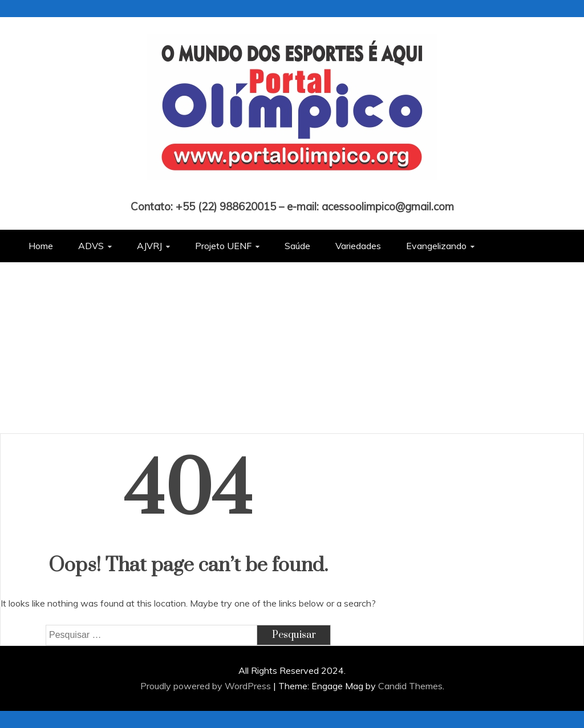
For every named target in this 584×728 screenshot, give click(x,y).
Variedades (358, 246)
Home (41, 246)
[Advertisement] (292, 348)
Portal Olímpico (292, 190)
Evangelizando (436, 246)
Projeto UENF (223, 246)
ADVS (91, 246)
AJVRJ (149, 246)
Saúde (297, 246)
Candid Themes (410, 686)
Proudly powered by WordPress (207, 686)
